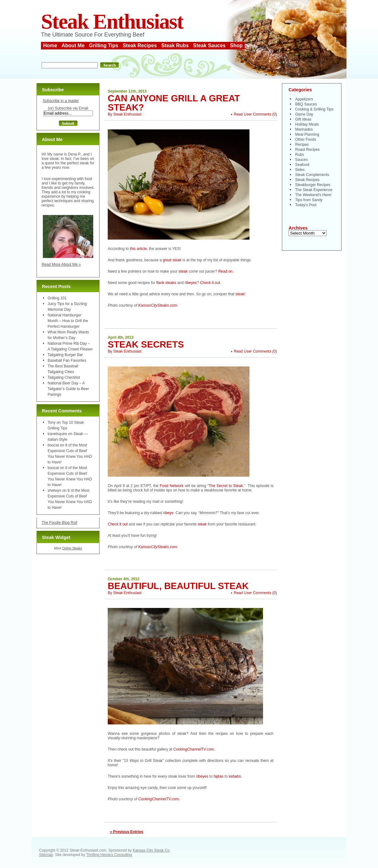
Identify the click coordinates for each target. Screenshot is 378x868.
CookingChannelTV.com (194, 749)
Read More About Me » (61, 264)
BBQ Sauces (306, 104)
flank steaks (166, 283)
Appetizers (304, 99)
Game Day (304, 114)
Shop (236, 45)
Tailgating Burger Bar (65, 355)
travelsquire (57, 434)
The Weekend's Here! (313, 195)
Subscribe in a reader (61, 101)
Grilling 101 (57, 298)
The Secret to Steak (226, 486)
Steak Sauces (209, 45)
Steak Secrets (146, 344)
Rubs (300, 155)
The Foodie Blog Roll (59, 523)
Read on (225, 271)
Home (50, 45)
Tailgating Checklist (64, 377)
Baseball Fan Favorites (67, 360)
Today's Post (306, 205)
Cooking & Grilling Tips (314, 109)
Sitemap (46, 855)
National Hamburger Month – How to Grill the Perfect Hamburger (68, 321)
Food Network (172, 486)
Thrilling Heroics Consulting (109, 855)
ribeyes (191, 283)
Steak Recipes (140, 45)
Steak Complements (312, 175)
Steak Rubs (175, 45)
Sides (300, 170)
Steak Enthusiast (112, 22)
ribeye (168, 513)
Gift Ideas (303, 119)
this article (138, 249)
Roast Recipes (307, 150)
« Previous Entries (127, 832)
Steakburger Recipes (313, 185)
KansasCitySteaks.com (158, 305)
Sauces (301, 160)
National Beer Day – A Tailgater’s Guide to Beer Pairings (68, 389)
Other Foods (306, 139)
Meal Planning (307, 134)
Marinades (304, 129)
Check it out (210, 283)
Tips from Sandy (309, 200)
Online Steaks (72, 548)
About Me (73, 45)
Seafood (302, 165)
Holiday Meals (307, 124)
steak (183, 271)
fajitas (218, 776)
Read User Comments (252, 114)
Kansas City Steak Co (151, 850)
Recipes (302, 145)
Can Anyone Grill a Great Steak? (174, 103)
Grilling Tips (103, 45)
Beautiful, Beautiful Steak (178, 586)
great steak (172, 260)
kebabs (235, 776)
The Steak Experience (314, 190)
